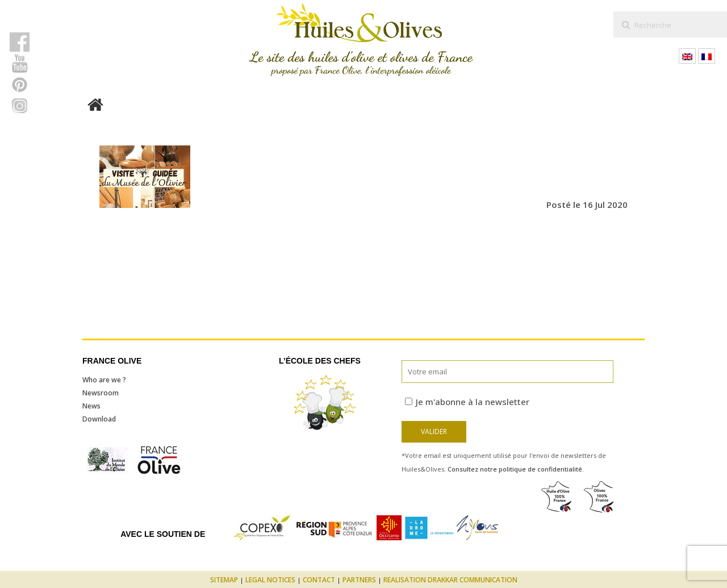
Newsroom (101, 393)
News (91, 406)
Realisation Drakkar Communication (450, 580)
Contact (319, 580)
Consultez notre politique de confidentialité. (516, 469)
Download (99, 419)
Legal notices (270, 580)
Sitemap (224, 580)
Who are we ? (104, 380)
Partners (359, 580)
